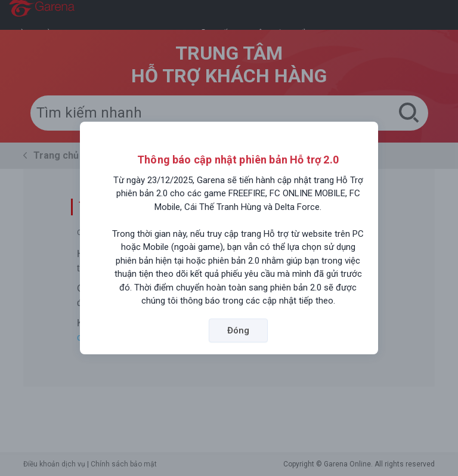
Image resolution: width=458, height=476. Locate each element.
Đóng (238, 330)
